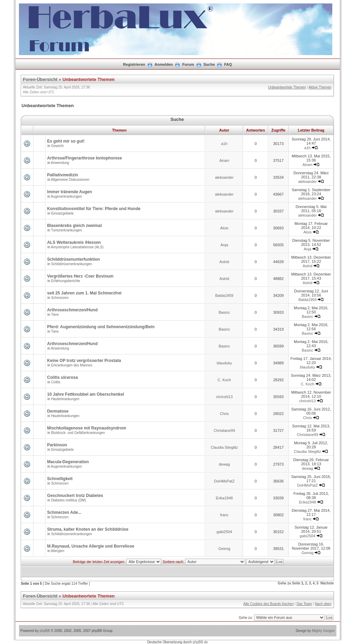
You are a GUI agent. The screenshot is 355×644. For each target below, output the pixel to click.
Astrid (224, 262)
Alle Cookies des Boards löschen (269, 604)
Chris (225, 414)
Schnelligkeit (60, 479)
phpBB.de (200, 642)
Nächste (327, 583)
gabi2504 (224, 532)
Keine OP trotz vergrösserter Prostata (84, 361)
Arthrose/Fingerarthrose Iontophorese (85, 158)
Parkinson (57, 445)
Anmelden (164, 64)
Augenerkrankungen (66, 196)
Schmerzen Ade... (64, 512)
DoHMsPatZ (224, 481)
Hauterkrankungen (65, 399)
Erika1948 (225, 498)
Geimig (224, 549)
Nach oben (323, 604)
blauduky (224, 363)
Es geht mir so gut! (66, 141)
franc (224, 515)
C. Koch (224, 380)
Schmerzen (60, 298)
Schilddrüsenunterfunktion (74, 259)
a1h (224, 144)
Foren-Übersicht (40, 79)
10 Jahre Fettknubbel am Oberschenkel (86, 394)
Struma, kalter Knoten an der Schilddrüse (88, 529)
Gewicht (57, 146)
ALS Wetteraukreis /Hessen (74, 242)
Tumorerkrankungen (66, 230)
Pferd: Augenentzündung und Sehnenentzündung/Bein (101, 327)
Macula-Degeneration (68, 462)
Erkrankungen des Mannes (72, 365)
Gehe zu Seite (289, 583)
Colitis (56, 382)
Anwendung (60, 163)
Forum (188, 64)
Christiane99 (225, 430)
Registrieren (134, 64)
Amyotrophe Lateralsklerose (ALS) (77, 247)
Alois (224, 228)
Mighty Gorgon (323, 631)
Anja (224, 245)
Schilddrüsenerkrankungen (71, 264)
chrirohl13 (224, 397)
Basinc (224, 312)
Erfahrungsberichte (66, 281)
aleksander (224, 177)
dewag (224, 464)
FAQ (228, 64)
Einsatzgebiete (62, 213)
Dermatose (58, 411)
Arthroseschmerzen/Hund (72, 310)
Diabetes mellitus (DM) (68, 500)
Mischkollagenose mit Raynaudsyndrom (87, 428)
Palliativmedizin (63, 175)
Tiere (55, 315)
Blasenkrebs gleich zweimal (75, 226)
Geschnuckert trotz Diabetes (75, 496)
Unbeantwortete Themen (88, 79)
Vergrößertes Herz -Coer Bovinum (80, 276)
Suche (209, 64)
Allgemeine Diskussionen (70, 180)
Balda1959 (224, 295)
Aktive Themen (320, 87)
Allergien (58, 551)
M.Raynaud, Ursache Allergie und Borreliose (91, 546)
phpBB (45, 631)
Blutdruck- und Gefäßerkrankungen (78, 433)
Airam (224, 160)
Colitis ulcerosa (62, 377)
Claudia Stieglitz (224, 447)
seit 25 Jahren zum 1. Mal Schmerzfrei (84, 293)
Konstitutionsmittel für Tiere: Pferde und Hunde (94, 209)
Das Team (304, 604)
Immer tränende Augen (70, 192)
